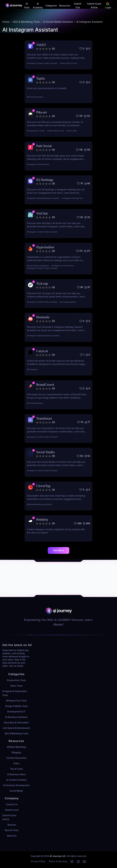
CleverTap (43, 486)
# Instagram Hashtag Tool (72, 198)
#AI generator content (36, 131)
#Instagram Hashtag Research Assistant (43, 198)
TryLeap (42, 283)
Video (16, 763)
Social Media (16, 791)
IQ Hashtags (45, 180)
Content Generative (16, 758)
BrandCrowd (45, 385)
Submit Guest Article (9, 817)
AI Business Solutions (16, 717)
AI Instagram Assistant (89, 22)
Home (6, 22)
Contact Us (12, 804)
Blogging (16, 752)
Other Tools (16, 686)
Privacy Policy (38, 861)
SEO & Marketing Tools (26, 22)
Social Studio (45, 452)
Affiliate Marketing (16, 747)
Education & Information (16, 722)
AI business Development (16, 785)
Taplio (41, 78)
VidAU (41, 45)
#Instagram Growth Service (38, 164)
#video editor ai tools (69, 63)
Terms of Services (58, 861)
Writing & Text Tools (16, 701)
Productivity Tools (16, 680)
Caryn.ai (42, 351)
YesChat (42, 213)
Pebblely (42, 519)
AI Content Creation (16, 780)
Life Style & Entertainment (16, 728)
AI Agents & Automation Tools (15, 693)
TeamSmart (44, 418)
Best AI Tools (12, 830)
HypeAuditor (45, 247)
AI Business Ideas (16, 774)
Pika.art (41, 112)
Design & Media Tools (16, 706)
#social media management (38, 266)
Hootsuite (43, 317)
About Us (12, 836)
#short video (72, 131)
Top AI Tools (16, 769)
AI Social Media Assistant (58, 22)
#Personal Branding (35, 97)
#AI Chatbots (32, 369)
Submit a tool (12, 810)
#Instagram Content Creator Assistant (42, 63)
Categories (51, 6)
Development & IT (16, 712)
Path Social (44, 146)
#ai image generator (68, 302)
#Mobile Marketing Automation (39, 504)
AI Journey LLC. (58, 856)
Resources (65, 6)
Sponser (12, 825)
